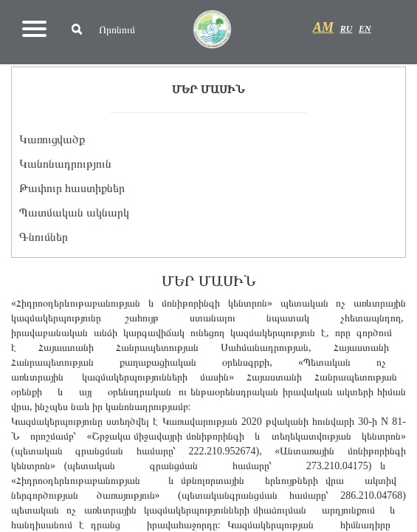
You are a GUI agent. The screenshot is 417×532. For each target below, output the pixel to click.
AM (323, 27)
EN (365, 29)
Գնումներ (44, 237)
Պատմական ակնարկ (74, 212)
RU (347, 29)
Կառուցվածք (52, 139)
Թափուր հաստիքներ (72, 188)
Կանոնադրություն (65, 164)
